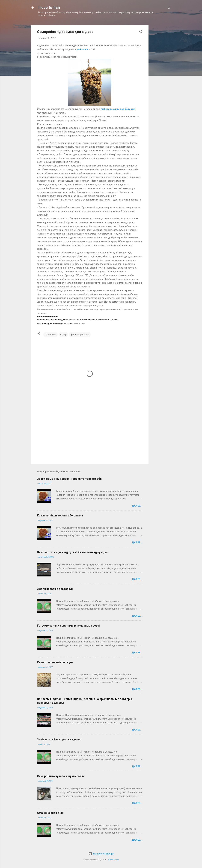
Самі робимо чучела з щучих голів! (61, 776)
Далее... (137, 506)
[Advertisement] (161, 70)
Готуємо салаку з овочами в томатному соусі (68, 626)
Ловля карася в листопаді (55, 589)
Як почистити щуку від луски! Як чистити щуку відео (73, 552)
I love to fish (49, 8)
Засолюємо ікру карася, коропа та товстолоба (69, 479)
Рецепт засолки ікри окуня (55, 662)
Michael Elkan (113, 860)
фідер (63, 335)
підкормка (50, 335)
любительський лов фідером (118, 109)
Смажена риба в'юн (50, 813)
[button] (140, 32)
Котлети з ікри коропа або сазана (60, 515)
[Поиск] (169, 9)
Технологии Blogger (101, 854)
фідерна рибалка (80, 335)
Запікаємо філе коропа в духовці (60, 739)
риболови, (83, 49)
